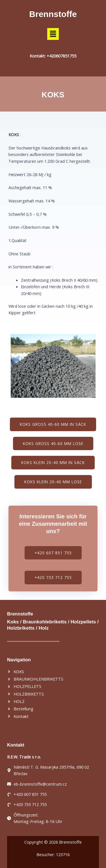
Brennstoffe (53, 14)
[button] (53, 34)
